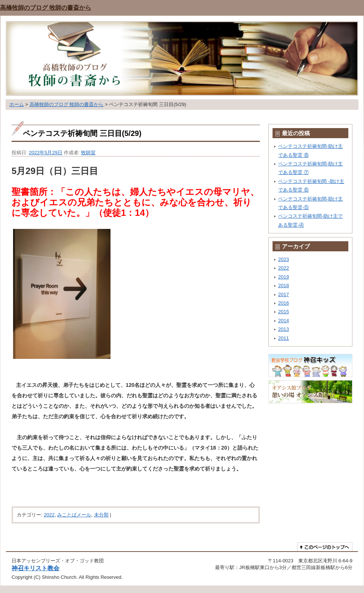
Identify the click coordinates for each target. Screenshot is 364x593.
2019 (284, 277)
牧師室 (88, 153)
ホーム (17, 104)
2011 (284, 338)
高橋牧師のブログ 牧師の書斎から (46, 8)
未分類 (101, 515)
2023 (284, 259)
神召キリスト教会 (35, 568)
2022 (49, 515)
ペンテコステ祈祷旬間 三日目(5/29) (82, 133)
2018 (284, 285)
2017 (284, 294)
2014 (284, 321)
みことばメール (74, 515)
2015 (284, 312)
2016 (284, 303)
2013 (284, 329)
